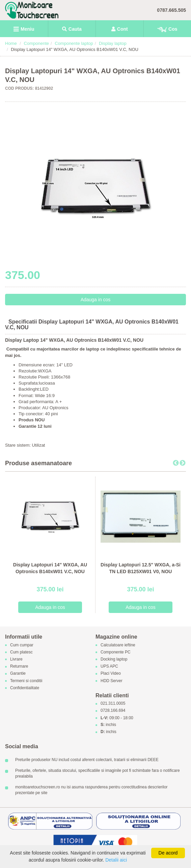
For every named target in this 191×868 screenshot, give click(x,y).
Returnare (19, 667)
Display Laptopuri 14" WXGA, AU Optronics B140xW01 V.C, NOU (50, 568)
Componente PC (116, 652)
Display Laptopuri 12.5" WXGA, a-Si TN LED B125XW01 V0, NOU (141, 568)
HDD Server (112, 681)
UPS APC (109, 667)
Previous (176, 463)
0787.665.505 (171, 10)
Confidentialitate (25, 688)
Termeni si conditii (26, 681)
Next (183, 463)
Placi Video (111, 674)
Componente (36, 43)
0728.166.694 (113, 711)
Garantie (18, 674)
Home (11, 43)
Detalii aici (116, 860)
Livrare (16, 659)
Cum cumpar (22, 645)
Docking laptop (114, 659)
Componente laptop (74, 43)
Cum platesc (21, 652)
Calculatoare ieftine (118, 645)
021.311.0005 (113, 704)
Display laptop (113, 43)
